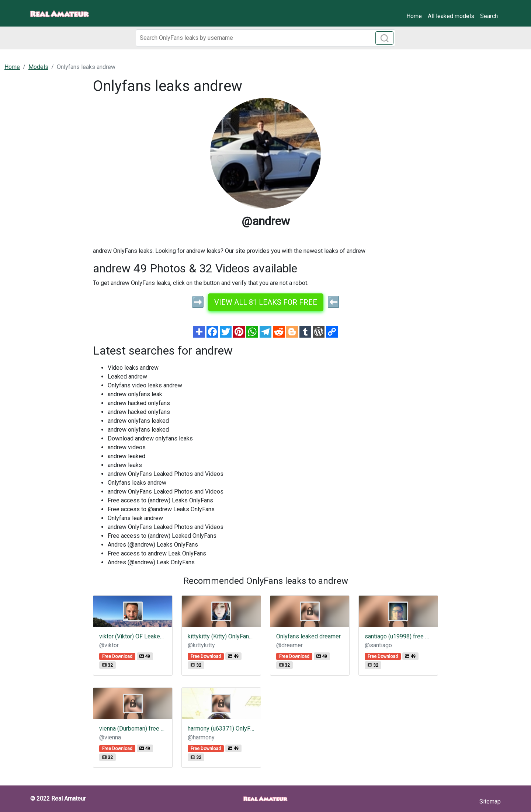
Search (489, 16)
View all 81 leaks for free (266, 302)
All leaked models (451, 16)
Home (414, 16)
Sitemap (490, 801)
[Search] (265, 38)
